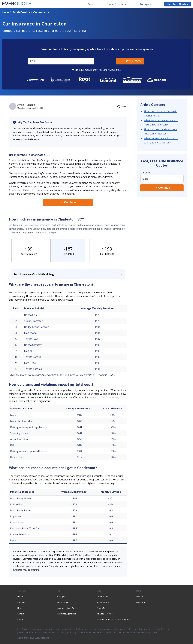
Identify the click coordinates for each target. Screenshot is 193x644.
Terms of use (103, 596)
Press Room (142, 602)
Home (6, 12)
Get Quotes (131, 61)
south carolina (21, 12)
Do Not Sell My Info (105, 614)
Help (19, 608)
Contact (21, 614)
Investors (140, 596)
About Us (22, 602)
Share (121, 106)
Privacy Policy (102, 608)
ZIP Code (145, 173)
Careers (21, 620)
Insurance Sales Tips (66, 608)
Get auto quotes (178, 4)
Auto (90, 4)
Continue (68, 202)
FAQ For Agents (64, 602)
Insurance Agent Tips (66, 614)
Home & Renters (117, 4)
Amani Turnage (26, 105)
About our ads (103, 602)
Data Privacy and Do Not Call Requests (114, 620)
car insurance (41, 12)
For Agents (146, 4)
